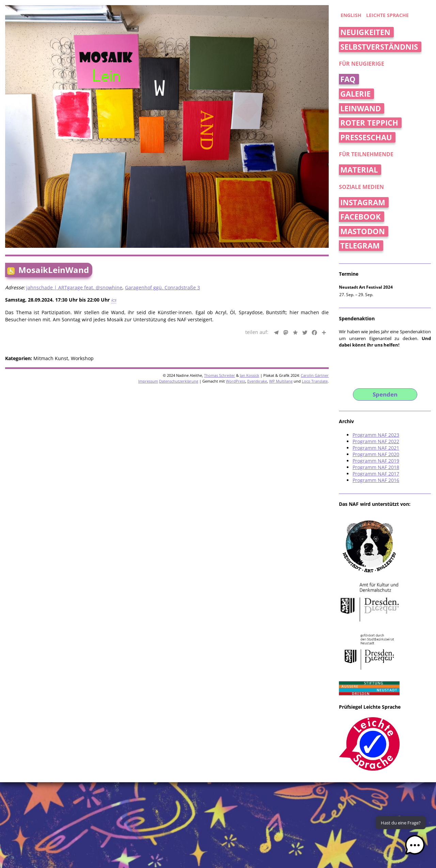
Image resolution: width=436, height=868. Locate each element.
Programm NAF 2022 (376, 441)
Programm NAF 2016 (376, 480)
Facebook (361, 217)
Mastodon (363, 231)
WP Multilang (281, 381)
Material (359, 170)
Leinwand (361, 108)
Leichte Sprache (387, 15)
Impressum (148, 381)
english (351, 15)
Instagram (363, 202)
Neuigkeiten (365, 32)
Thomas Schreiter (220, 375)
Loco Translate (315, 381)
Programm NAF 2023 (376, 435)
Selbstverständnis (379, 47)
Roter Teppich (369, 123)
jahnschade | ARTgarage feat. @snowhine (74, 287)
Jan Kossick (250, 375)
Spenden (385, 394)
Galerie (355, 94)
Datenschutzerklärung (179, 381)
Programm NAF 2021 (376, 448)
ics (114, 300)
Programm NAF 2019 (376, 461)
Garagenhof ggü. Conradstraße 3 (162, 287)
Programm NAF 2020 (376, 454)
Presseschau (366, 137)
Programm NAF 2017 (376, 474)
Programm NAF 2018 (376, 467)
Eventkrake (257, 381)
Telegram (360, 246)
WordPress (236, 381)
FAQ (348, 79)
